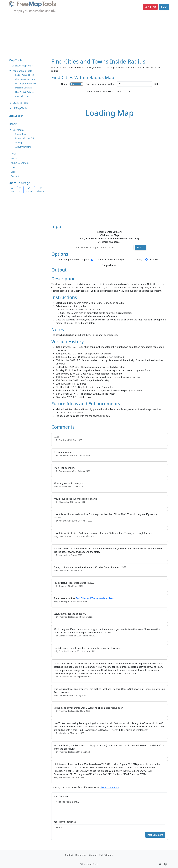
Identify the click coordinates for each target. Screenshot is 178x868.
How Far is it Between (25, 92)
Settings (19, 142)
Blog (13, 172)
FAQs (13, 154)
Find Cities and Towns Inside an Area (94, 598)
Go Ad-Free (150, 7)
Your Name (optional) (65, 822)
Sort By (138, 260)
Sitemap (93, 855)
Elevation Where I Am (25, 79)
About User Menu (23, 147)
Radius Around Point (25, 75)
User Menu (18, 130)
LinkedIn (41, 190)
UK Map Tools (20, 108)
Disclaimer (81, 855)
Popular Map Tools (22, 71)
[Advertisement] (89, 35)
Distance (153, 259)
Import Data (21, 134)
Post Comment (155, 835)
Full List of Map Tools (22, 66)
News (14, 167)
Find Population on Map (26, 83)
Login (164, 7)
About (14, 158)
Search (140, 247)
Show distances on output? (112, 260)
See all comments (110, 787)
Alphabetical (111, 265)
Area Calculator (22, 96)
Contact (15, 176)
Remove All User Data (25, 138)
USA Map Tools (20, 103)
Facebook (29, 190)
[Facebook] (165, 864)
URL (12, 190)
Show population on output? (74, 260)
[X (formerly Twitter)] (160, 864)
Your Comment (62, 796)
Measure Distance (24, 88)
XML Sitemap (106, 855)
